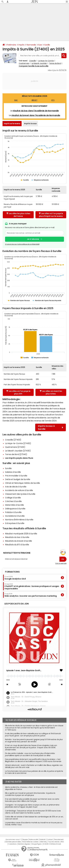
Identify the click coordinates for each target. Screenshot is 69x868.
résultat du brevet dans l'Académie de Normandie (36, 115)
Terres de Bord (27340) (16, 454)
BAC (16, 100)
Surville (47, 45)
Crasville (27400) (13, 440)
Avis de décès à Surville (16, 487)
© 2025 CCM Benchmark (52, 844)
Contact (50, 839)
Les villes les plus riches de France (18, 215)
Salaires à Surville (13, 472)
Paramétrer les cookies (30, 842)
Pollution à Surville (13, 512)
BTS (53, 100)
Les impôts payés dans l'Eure (19, 458)
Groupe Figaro (37, 844)
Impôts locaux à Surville (51, 427)
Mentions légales (24, 844)
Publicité (43, 839)
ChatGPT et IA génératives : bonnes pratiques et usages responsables (32, 586)
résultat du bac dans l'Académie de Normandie (36, 111)
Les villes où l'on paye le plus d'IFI (18, 392)
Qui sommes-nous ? (13, 839)
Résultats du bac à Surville (17, 537)
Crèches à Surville (13, 501)
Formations (12, 572)
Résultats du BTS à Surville (17, 545)
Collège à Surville (13, 498)
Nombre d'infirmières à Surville (19, 520)
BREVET (34, 100)
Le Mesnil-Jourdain (39, 63)
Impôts (21, 45)
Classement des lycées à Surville (20, 494)
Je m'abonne (33, 239)
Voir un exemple (61, 563)
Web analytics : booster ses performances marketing (31, 595)
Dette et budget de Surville (18, 479)
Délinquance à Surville (15, 509)
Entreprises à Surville (15, 523)
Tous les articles (54, 842)
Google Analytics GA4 (15, 578)
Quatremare (24, 63)
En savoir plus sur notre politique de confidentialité (22, 244)
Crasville (33, 61)
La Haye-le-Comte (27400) (18, 443)
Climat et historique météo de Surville (22, 483)
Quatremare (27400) (15, 447)
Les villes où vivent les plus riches (51, 392)
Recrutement (59, 839)
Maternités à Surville (14, 505)
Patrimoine (12, 45)
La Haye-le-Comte (46, 61)
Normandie (31, 45)
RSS (62, 842)
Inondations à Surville (15, 516)
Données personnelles (13, 842)
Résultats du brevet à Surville (18, 541)
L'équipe (25, 839)
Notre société (34, 839)
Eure (40, 45)
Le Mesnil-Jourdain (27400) (18, 451)
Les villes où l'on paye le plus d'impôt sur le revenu (51, 215)
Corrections (12, 844)
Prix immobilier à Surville (16, 476)
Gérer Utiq (43, 842)
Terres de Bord (55, 63)
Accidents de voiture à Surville (19, 490)
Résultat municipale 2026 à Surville (21, 534)
